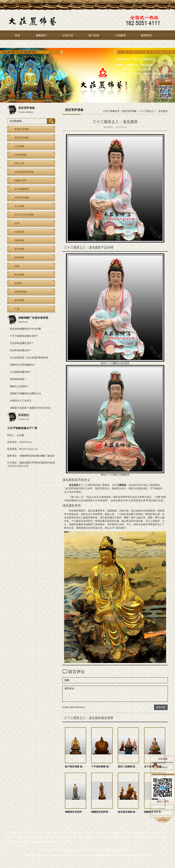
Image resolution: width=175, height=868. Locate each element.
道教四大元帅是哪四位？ (23, 365)
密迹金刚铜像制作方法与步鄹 (25, 329)
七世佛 (71, 833)
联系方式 (20, 44)
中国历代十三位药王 (21, 401)
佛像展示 (41, 35)
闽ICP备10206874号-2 (94, 850)
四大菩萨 (52, 842)
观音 (115, 363)
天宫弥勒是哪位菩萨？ (22, 343)
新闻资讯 (146, 35)
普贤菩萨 (90, 837)
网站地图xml (113, 850)
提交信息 (161, 707)
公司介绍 (68, 35)
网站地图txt (126, 850)
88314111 (160, 767)
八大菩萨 (63, 842)
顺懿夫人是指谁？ (19, 386)
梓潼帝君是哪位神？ (21, 350)
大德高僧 (60, 837)
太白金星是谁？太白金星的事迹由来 (29, 358)
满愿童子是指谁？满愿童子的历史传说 (30, 408)
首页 (18, 35)
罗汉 (129, 837)
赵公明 (149, 837)
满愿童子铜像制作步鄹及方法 (25, 394)
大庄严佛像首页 (111, 111)
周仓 (25, 842)
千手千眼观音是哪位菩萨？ (24, 336)
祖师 (81, 837)
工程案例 (120, 35)
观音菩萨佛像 (129, 111)
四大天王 (101, 837)
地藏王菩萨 (114, 837)
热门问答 (94, 35)
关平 (158, 837)
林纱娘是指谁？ (18, 379)
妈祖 (141, 837)
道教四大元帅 (38, 842)
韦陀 (135, 837)
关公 (123, 837)
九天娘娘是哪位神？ (21, 372)
